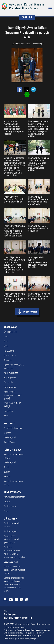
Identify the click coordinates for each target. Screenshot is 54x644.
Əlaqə (6, 511)
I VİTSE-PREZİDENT (13, 450)
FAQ (5, 611)
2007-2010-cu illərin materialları (18, 618)
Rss (27, 600)
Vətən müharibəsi (11, 373)
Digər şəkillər (30, 312)
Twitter (22, 600)
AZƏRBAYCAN (11, 327)
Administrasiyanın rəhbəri (14, 497)
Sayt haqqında (10, 614)
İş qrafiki (7, 433)
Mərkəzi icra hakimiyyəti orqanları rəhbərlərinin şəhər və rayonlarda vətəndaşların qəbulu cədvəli (14, 584)
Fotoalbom (8, 411)
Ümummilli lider (10, 332)
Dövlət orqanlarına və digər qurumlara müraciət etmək (14, 570)
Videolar (7, 477)
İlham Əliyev (30, 8)
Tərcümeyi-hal (10, 437)
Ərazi (6, 341)
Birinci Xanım (9, 442)
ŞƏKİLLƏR (27, 17)
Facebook (17, 600)
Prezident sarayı (10, 506)
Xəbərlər (7, 467)
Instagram (5, 600)
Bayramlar (8, 360)
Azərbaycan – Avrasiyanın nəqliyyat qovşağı (13, 395)
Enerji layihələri (10, 387)
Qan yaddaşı (9, 382)
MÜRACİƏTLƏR (11, 519)
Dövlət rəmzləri (10, 355)
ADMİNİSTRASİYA (12, 492)
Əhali (6, 346)
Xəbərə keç (38, 44)
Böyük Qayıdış (10, 378)
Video (6, 416)
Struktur (7, 502)
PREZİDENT (9, 423)
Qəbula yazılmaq (11, 562)
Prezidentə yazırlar (11, 531)
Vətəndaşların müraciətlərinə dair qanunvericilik (11, 539)
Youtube (11, 600)
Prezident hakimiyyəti (13, 428)
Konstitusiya (9, 351)
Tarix (6, 337)
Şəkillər (7, 472)
